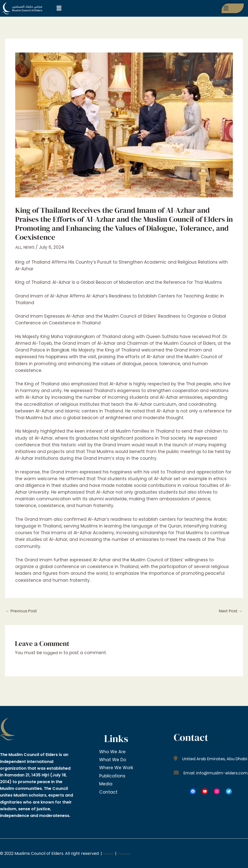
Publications (113, 775)
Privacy (128, 854)
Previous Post (22, 611)
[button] (59, 8)
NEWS (29, 247)
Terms (109, 854)
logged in (54, 653)
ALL (18, 247)
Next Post (230, 611)
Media (106, 782)
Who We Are (113, 752)
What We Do (113, 759)
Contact (108, 789)
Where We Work (117, 767)
